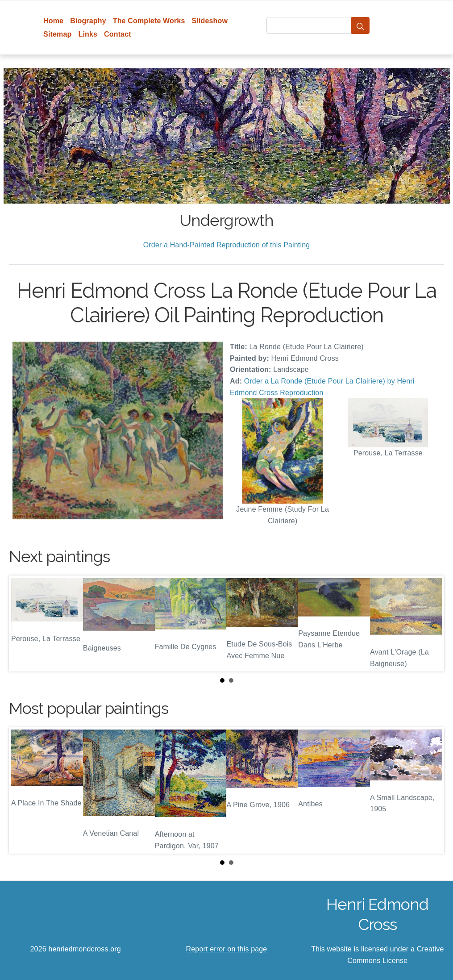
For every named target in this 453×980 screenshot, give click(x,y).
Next (430, 624)
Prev (23, 624)
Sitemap (57, 34)
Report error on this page (227, 949)
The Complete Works (149, 21)
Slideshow (210, 21)
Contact (118, 34)
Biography (88, 21)
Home (53, 21)
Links (88, 34)
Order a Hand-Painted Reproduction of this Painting (227, 245)
